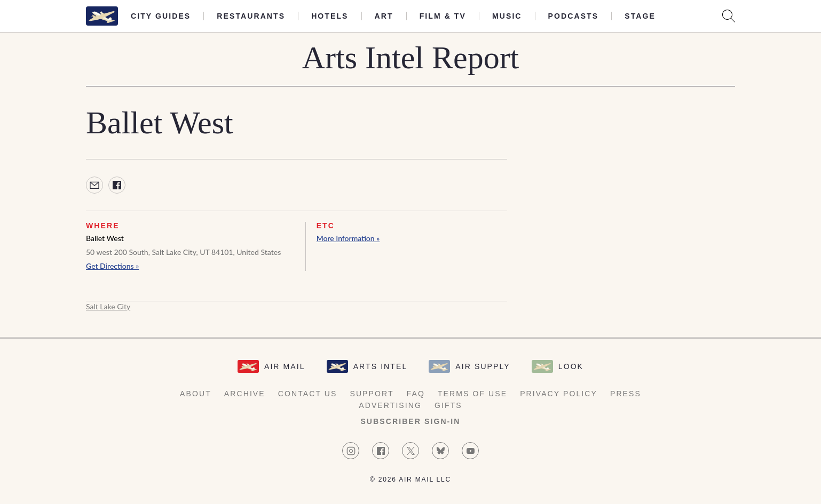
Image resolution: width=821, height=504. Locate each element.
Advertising (390, 405)
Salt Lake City (108, 306)
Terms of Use (472, 394)
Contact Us (308, 394)
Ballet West (105, 238)
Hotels (330, 16)
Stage (640, 16)
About (196, 394)
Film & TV (443, 16)
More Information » (348, 238)
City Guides (161, 16)
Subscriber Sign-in (410, 421)
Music (507, 16)
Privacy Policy (559, 394)
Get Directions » (112, 266)
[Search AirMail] (729, 16)
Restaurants (251, 16)
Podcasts (574, 16)
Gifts (448, 405)
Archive (245, 394)
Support (372, 394)
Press (626, 394)
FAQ (416, 394)
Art (384, 16)
